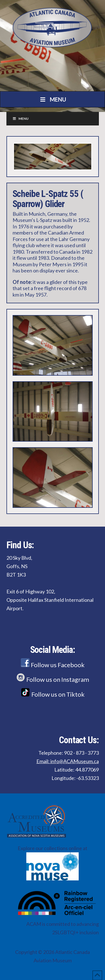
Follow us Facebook (53, 665)
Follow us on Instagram (53, 679)
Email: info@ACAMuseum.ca (68, 761)
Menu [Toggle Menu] (53, 99)
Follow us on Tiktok (53, 694)
